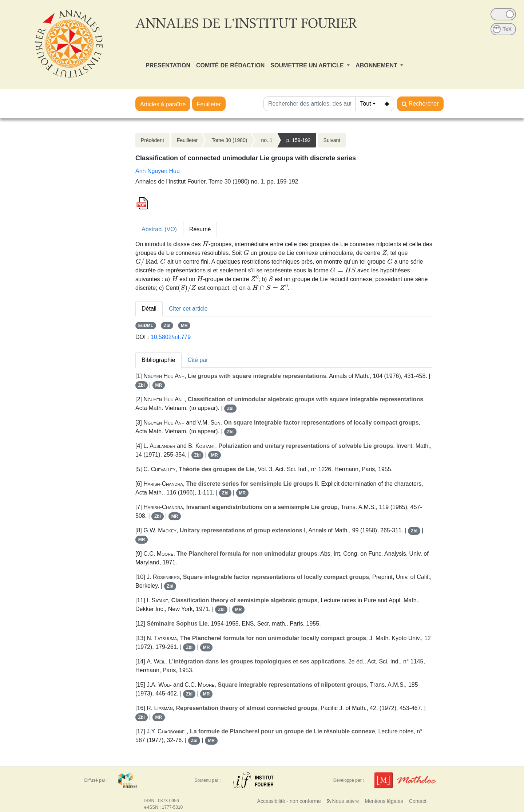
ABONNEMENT (377, 65)
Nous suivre (343, 801)
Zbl (167, 326)
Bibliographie (158, 360)
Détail (149, 309)
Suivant (332, 140)
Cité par (198, 360)
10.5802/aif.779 (171, 337)
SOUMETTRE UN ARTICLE (308, 65)
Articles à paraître (163, 104)
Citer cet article (188, 309)
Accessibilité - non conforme (289, 801)
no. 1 (267, 140)
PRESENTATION (168, 65)
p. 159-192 (299, 140)
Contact (418, 801)
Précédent (152, 140)
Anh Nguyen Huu (158, 171)
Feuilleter (209, 104)
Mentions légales (384, 801)
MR (184, 326)
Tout (365, 104)
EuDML (146, 326)
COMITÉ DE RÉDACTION (230, 65)
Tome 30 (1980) (229, 140)
